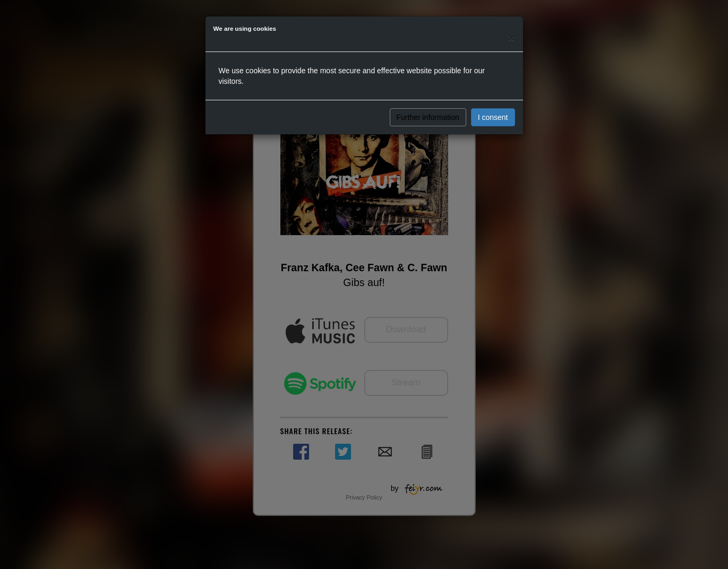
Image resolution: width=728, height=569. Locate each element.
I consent (493, 117)
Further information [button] (428, 117)
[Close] (511, 38)
